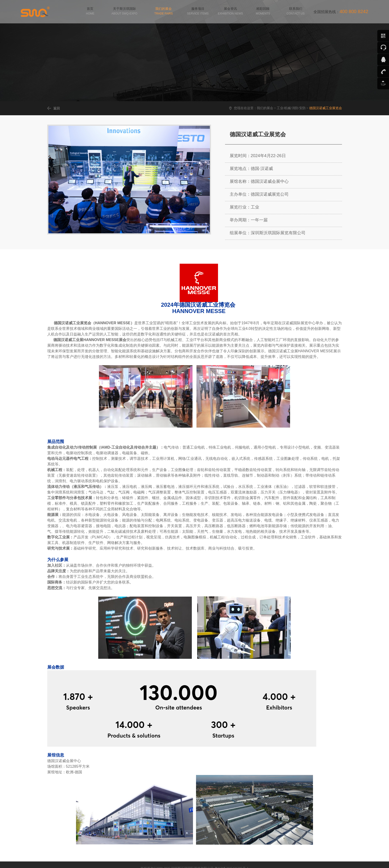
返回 (57, 108)
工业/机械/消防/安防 (291, 108)
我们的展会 (265, 108)
